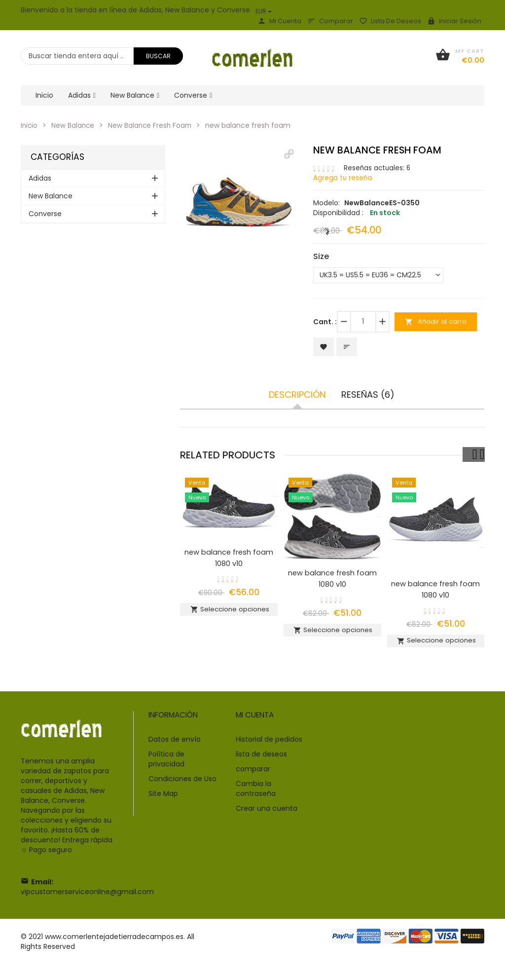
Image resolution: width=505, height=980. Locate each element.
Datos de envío (175, 748)
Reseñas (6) (368, 396)
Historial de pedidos (269, 748)
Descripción (297, 396)
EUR (264, 11)
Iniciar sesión (454, 21)
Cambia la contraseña (256, 797)
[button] (289, 154)
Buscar (158, 56)
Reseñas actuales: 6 (378, 168)
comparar (330, 21)
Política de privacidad (166, 768)
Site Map (163, 802)
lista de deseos (390, 21)
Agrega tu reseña (343, 178)
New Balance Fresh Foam (153, 125)
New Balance (74, 125)
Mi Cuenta (279, 21)
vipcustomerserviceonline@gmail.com (87, 901)
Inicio (30, 125)
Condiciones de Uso (182, 788)
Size (321, 257)
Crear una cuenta (267, 817)
